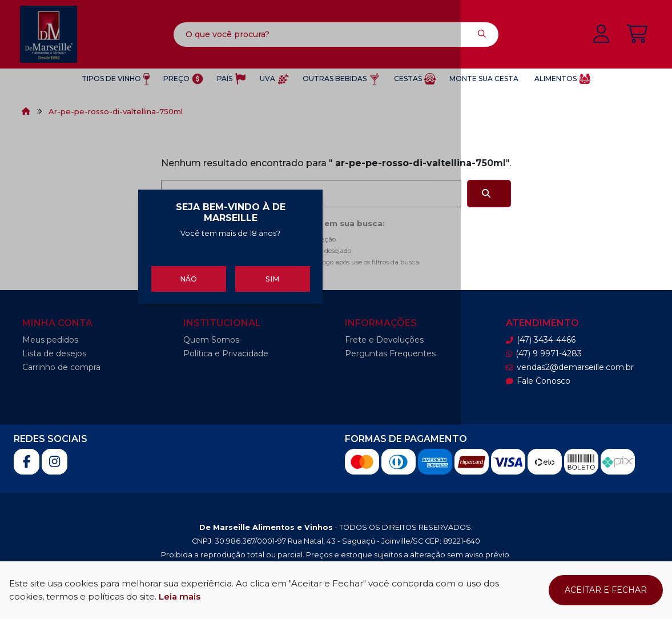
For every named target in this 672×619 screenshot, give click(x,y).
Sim (397, 370)
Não (275, 370)
